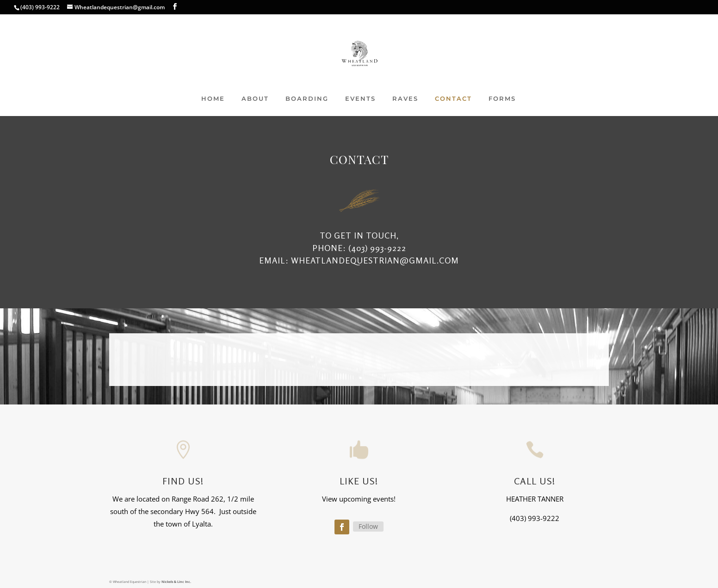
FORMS (502, 99)
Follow (368, 526)
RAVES (405, 99)
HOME (213, 99)
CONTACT (453, 99)
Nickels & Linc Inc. (176, 582)
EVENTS (360, 99)
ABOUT (255, 99)
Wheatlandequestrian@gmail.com (375, 260)
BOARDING (307, 99)
